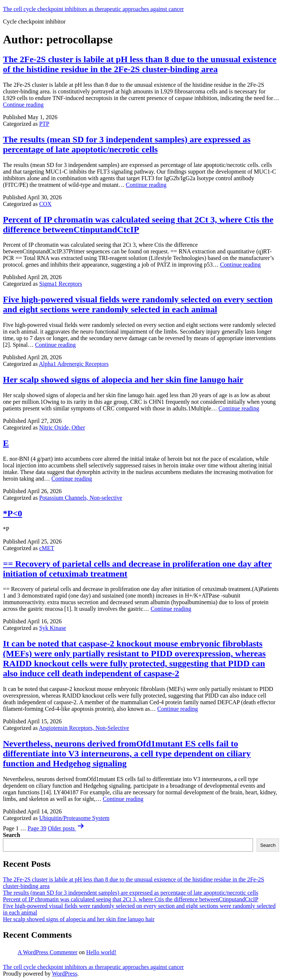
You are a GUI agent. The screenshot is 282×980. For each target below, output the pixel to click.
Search (12, 835)
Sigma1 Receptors (61, 284)
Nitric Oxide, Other (62, 427)
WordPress (64, 974)
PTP (44, 124)
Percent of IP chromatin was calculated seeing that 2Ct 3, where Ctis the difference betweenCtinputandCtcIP (138, 224)
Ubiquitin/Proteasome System (75, 818)
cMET (47, 548)
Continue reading (23, 105)
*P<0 (12, 513)
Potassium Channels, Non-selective (81, 498)
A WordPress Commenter (48, 952)
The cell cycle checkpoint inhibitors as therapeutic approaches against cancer (93, 9)
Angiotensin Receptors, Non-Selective (84, 728)
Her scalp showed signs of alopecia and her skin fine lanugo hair (123, 379)
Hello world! (101, 952)
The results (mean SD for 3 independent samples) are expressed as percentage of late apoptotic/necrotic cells (127, 144)
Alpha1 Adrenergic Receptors (74, 364)
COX (46, 204)
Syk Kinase (53, 628)
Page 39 (37, 828)
